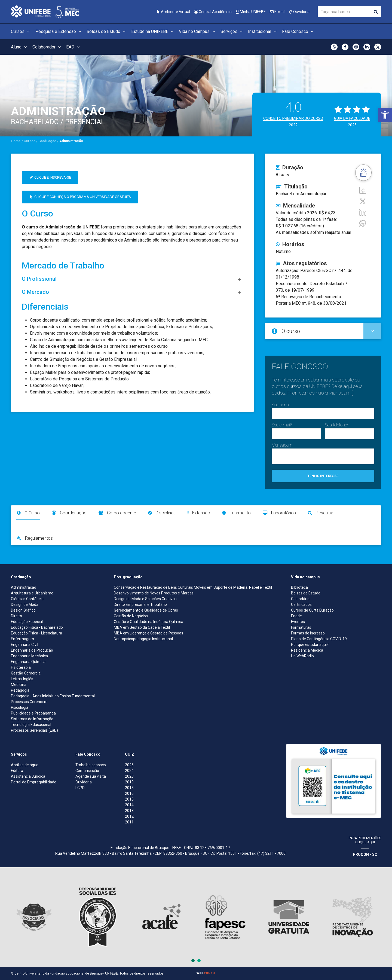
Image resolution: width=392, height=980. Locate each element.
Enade (296, 616)
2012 (129, 816)
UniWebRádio (302, 656)
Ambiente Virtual (174, 12)
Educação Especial (27, 622)
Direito (16, 616)
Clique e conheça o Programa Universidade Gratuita (80, 197)
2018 (129, 788)
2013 (129, 811)
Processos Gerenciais (29, 702)
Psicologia (20, 707)
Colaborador (47, 47)
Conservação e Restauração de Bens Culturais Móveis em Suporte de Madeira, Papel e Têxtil (193, 587)
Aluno (20, 47)
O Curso (28, 513)
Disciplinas (162, 513)
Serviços (232, 31)
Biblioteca (299, 587)
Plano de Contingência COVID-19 (319, 639)
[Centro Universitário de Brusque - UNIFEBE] (45, 11)
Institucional (263, 31)
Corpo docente (117, 513)
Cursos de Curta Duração (312, 610)
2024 (129, 771)
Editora (17, 771)
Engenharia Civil (24, 645)
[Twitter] (363, 201)
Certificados (301, 605)
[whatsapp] (363, 223)
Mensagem (282, 445)
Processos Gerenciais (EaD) (34, 730)
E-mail (278, 12)
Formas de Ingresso (308, 633)
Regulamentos (35, 538)
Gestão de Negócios (131, 616)
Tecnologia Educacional (31, 725)
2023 (129, 776)
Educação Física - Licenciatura (36, 633)
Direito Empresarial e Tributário (140, 605)
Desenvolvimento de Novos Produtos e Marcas (154, 593)
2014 (129, 805)
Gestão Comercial (26, 673)
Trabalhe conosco (91, 765)
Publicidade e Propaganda (33, 713)
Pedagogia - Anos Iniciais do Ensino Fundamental (53, 696)
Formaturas (301, 627)
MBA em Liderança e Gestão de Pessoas (148, 633)
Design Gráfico (23, 610)
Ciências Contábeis (27, 599)
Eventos (298, 622)
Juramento (236, 513)
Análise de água (25, 765)
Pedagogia (20, 690)
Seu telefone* (337, 425)
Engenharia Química (28, 662)
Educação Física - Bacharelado (37, 627)
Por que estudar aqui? (310, 645)
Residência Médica (307, 650)
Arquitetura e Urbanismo (32, 593)
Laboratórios (279, 513)
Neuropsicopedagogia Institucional (143, 639)
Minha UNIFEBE (251, 12)
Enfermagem (22, 639)
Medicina (19, 685)
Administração (24, 587)
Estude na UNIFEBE (153, 31)
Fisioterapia (21, 667)
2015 (129, 799)
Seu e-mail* (282, 425)
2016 (129, 793)
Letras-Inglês (22, 679)
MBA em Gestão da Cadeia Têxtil (142, 627)
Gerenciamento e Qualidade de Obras (146, 610)
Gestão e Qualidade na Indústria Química (148, 622)
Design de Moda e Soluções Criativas (145, 599)
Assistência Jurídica (28, 776)
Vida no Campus (198, 31)
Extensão (199, 513)
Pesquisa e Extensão (59, 31)
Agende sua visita (91, 776)
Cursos (21, 31)
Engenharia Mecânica (29, 656)
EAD (74, 47)
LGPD (80, 788)
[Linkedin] (363, 212)
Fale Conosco (298, 31)
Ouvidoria (299, 12)
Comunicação (87, 771)
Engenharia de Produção (32, 650)
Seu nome (281, 405)
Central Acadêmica (213, 12)
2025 (129, 765)
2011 (129, 822)
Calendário (300, 599)
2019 (129, 782)
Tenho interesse (323, 476)
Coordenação (69, 513)
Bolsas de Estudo (107, 31)
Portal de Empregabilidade (34, 782)
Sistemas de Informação (32, 719)
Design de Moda (25, 605)
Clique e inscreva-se (50, 177)
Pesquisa (321, 513)
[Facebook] (363, 190)
